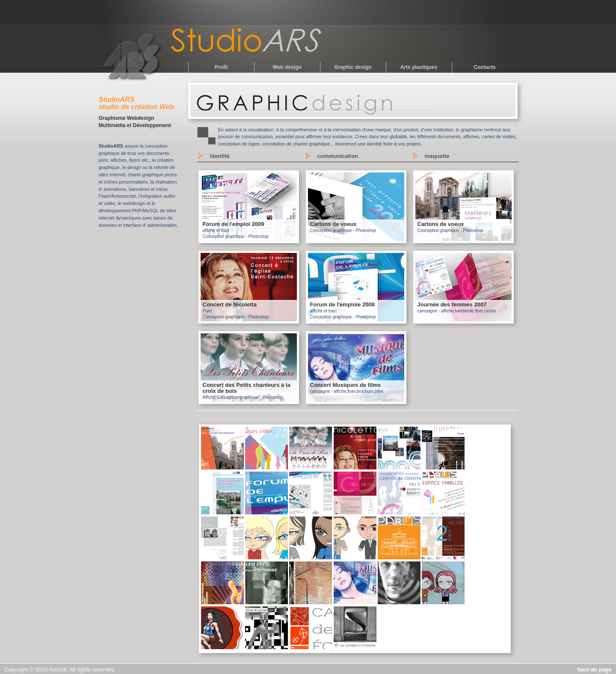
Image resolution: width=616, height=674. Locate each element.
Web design (287, 67)
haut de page (595, 670)
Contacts (484, 67)
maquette (437, 156)
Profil (221, 67)
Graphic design (353, 67)
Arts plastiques (419, 67)
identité (220, 156)
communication (338, 156)
